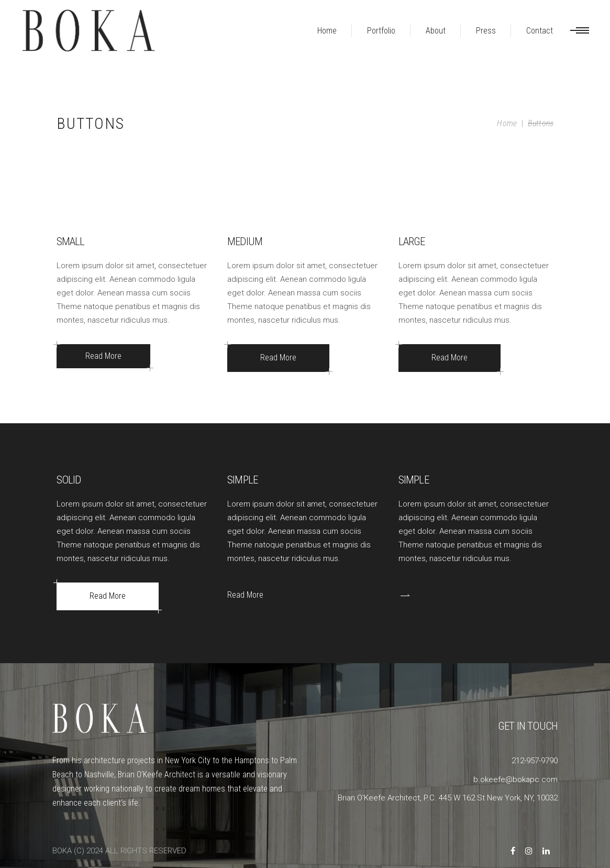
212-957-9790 (535, 761)
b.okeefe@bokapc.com (515, 779)
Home (507, 123)
